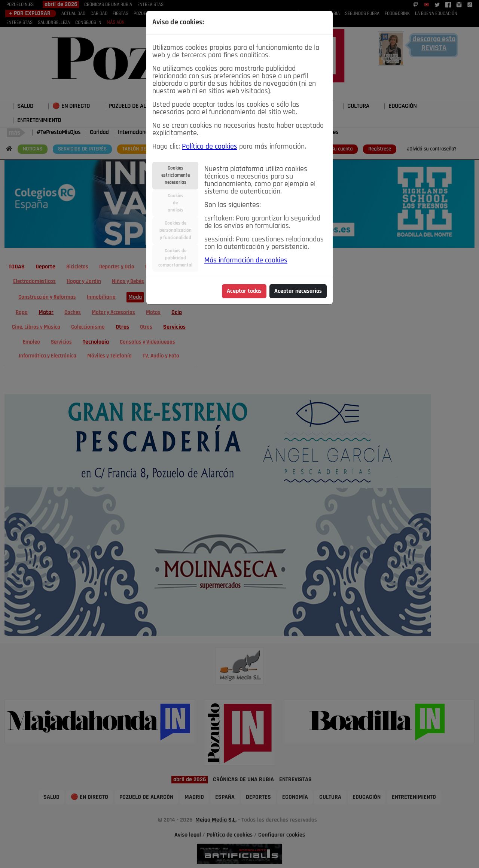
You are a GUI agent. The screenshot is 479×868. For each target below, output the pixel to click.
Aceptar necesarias (298, 291)
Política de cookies (210, 147)
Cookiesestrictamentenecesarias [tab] (176, 175)
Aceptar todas (244, 291)
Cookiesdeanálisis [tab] (176, 203)
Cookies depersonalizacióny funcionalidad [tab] (176, 230)
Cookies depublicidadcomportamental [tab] (175, 258)
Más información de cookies (246, 261)
